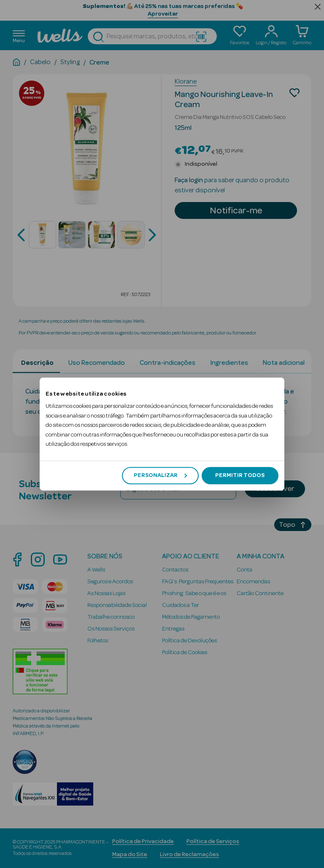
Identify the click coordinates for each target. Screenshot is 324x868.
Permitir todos (240, 475)
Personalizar (160, 475)
